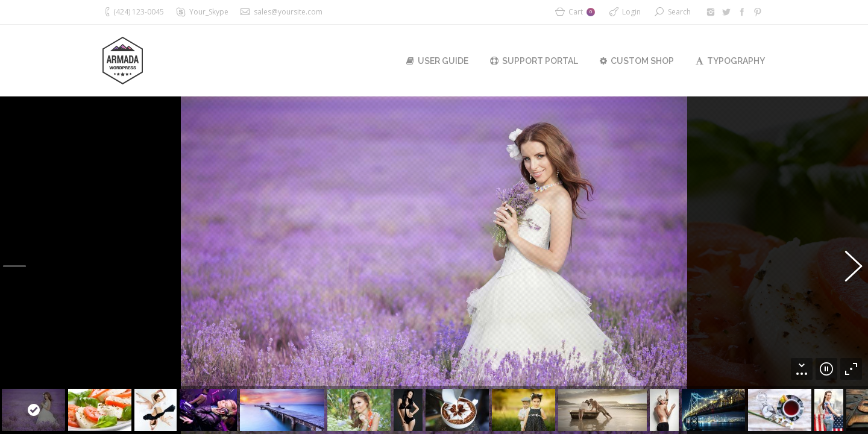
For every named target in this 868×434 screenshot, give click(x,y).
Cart (582, 12)
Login (631, 12)
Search (679, 12)
